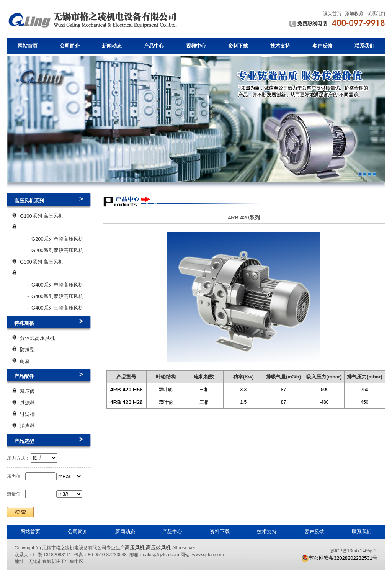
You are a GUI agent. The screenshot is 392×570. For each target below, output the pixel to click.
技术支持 (280, 46)
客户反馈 (322, 46)
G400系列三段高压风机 (57, 308)
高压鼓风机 (158, 548)
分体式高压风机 (37, 338)
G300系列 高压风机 (42, 262)
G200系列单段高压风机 (57, 239)
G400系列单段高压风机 (57, 285)
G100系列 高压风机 (42, 216)
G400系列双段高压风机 (57, 296)
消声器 (27, 426)
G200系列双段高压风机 (57, 250)
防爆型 (27, 350)
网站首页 (28, 46)
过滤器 (27, 403)
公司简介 (70, 46)
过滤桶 (27, 414)
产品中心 (154, 46)
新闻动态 (112, 46)
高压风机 (135, 548)
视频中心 (196, 46)
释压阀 (27, 391)
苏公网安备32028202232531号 (339, 558)
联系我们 (364, 46)
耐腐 (25, 361)
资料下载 (238, 46)
